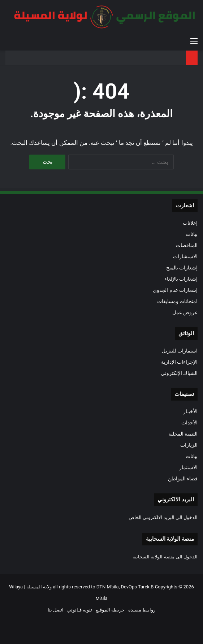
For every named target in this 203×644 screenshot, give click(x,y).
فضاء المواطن (183, 479)
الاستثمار (188, 467)
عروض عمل (185, 312)
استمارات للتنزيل (180, 351)
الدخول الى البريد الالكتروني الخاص (163, 517)
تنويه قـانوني (80, 610)
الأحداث (189, 423)
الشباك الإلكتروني (179, 373)
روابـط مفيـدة (142, 610)
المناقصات (187, 245)
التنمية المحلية (183, 434)
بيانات (192, 234)
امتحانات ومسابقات (177, 301)
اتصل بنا (56, 610)
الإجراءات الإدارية (179, 362)
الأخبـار (190, 411)
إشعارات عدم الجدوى (175, 290)
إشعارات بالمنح (182, 268)
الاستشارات (185, 256)
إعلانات (190, 223)
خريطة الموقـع (110, 610)
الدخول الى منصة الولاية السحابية (165, 557)
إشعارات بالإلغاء (181, 279)
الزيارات (189, 445)
